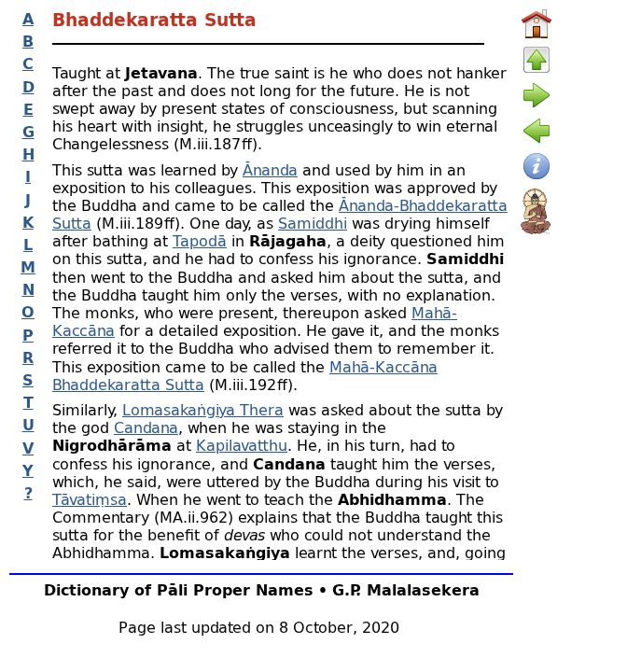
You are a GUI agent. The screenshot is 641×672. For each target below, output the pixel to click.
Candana (146, 427)
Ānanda (270, 169)
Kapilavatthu (242, 445)
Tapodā (200, 240)
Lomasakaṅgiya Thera (203, 409)
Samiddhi (313, 223)
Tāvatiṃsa (90, 499)
